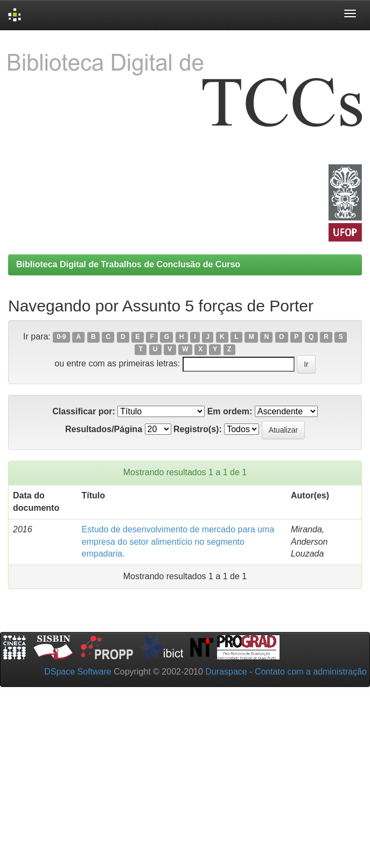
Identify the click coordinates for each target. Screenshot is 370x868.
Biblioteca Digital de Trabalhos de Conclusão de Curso (128, 264)
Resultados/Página (104, 429)
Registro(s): (198, 429)
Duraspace (226, 672)
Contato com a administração (311, 672)
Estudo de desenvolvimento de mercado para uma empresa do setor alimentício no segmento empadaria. (178, 542)
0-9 (61, 337)
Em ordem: (230, 411)
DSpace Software (78, 672)
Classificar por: (83, 411)
